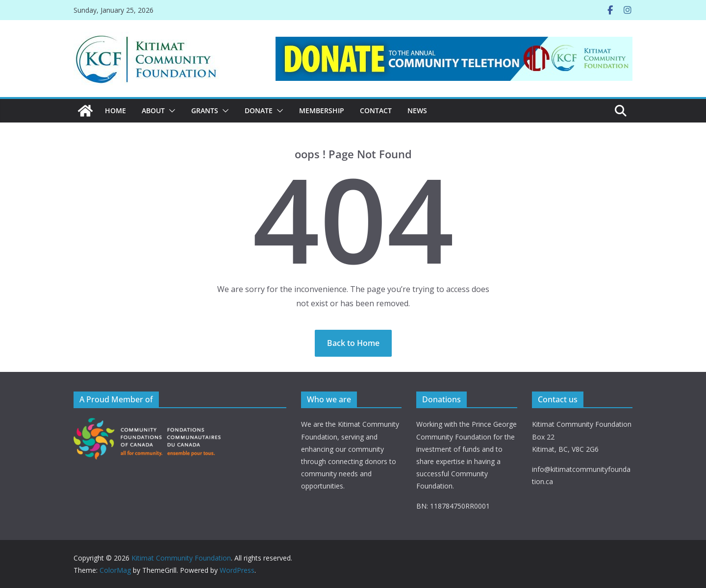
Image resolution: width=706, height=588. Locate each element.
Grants (205, 110)
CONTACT (376, 110)
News (417, 110)
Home (115, 110)
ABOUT (153, 110)
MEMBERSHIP (322, 110)
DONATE (259, 110)
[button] (170, 111)
